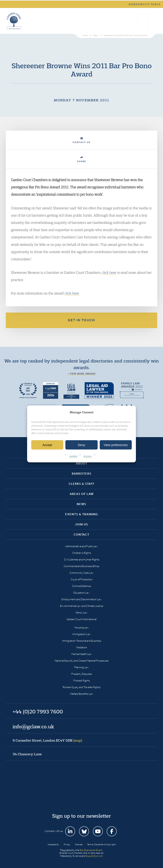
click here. (72, 293)
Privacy (88, 456)
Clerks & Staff (82, 484)
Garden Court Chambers (14, 21)
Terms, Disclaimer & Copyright (101, 844)
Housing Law (82, 627)
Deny (81, 445)
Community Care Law (82, 573)
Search (134, 21)
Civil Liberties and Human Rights (82, 559)
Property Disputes (82, 674)
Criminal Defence (81, 586)
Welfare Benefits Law (82, 694)
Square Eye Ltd (94, 856)
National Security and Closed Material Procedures (82, 661)
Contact (81, 535)
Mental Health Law (82, 654)
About (82, 463)
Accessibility (53, 844)
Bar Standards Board (91, 850)
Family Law (82, 613)
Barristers (82, 474)
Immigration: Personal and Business (82, 641)
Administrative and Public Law (81, 546)
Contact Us (82, 140)
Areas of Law (82, 494)
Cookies (73, 456)
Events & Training (82, 514)
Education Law (81, 593)
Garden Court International (81, 619)
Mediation (82, 647)
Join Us (81, 524)
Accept (47, 445)
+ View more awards (82, 374)
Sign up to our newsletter (81, 816)
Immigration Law (82, 634)
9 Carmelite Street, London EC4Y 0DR (47, 740)
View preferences (116, 445)
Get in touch (81, 320)
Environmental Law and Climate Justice (82, 606)
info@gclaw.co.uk (33, 726)
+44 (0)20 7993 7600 (143, 21)
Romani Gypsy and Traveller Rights (81, 687)
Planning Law (81, 667)
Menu (153, 21)
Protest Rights (82, 681)
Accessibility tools (145, 4)
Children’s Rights (82, 553)
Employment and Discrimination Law (81, 599)
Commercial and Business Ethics (81, 566)
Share (81, 159)
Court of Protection (82, 579)
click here (109, 272)
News (81, 504)
